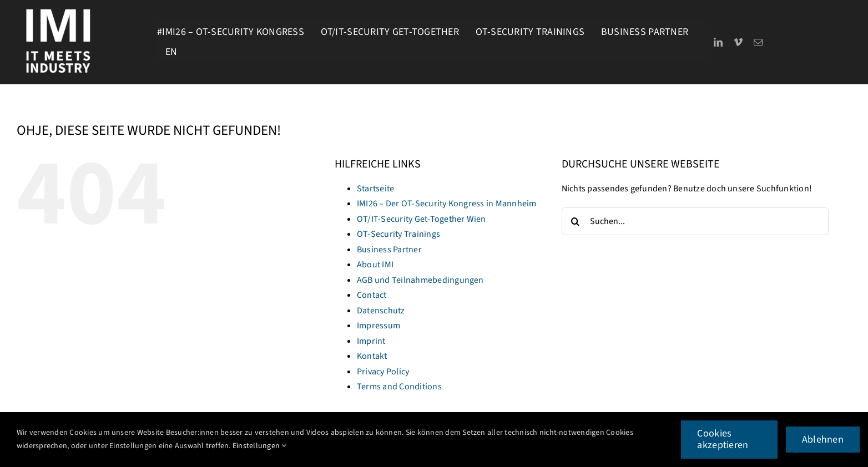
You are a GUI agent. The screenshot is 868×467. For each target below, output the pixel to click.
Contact (372, 295)
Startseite (375, 189)
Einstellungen (260, 446)
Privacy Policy (383, 372)
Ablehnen (823, 440)
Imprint (371, 341)
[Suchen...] (695, 221)
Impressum (379, 326)
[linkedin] (718, 42)
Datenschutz (381, 311)
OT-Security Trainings (398, 234)
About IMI (375, 265)
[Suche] (576, 221)
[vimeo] (738, 42)
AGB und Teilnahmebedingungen (420, 280)
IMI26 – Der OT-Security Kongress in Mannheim (447, 204)
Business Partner (389, 250)
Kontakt (372, 356)
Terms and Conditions (399, 387)
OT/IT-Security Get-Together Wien (422, 219)
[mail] (758, 42)
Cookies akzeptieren (723, 440)
